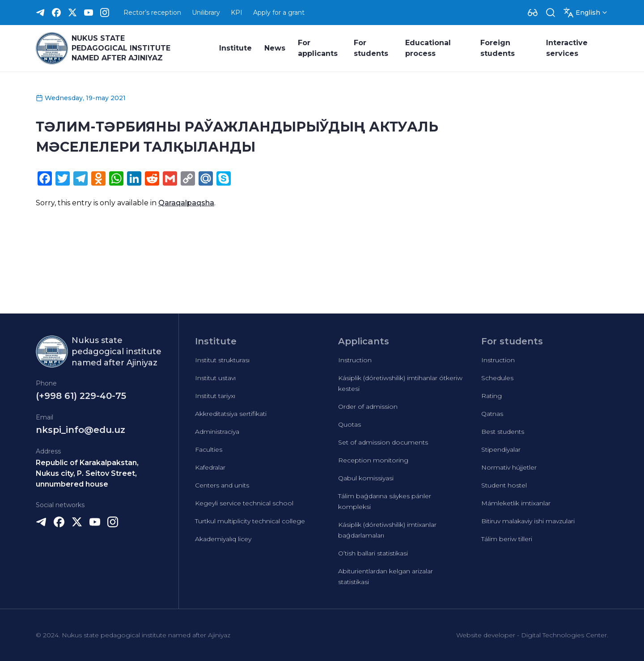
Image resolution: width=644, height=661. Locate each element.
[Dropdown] (533, 13)
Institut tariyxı (215, 396)
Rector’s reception (152, 13)
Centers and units (222, 485)
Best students (503, 432)
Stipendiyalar (501, 449)
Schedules (497, 378)
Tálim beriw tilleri (507, 539)
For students (371, 48)
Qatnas (492, 414)
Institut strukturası (222, 360)
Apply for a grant (279, 13)
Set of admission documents (383, 442)
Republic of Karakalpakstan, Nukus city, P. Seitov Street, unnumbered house (87, 473)
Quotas (350, 424)
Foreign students (498, 48)
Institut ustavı (215, 378)
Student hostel (504, 485)
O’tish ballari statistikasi (373, 553)
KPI (237, 13)
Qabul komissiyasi (366, 478)
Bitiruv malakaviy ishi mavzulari (528, 521)
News (275, 48)
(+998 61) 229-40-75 (81, 396)
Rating (491, 396)
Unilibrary (206, 13)
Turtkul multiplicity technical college (250, 521)
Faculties (209, 449)
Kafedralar (210, 467)
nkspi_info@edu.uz (80, 430)
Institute (235, 48)
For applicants (318, 48)
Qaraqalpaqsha (186, 203)
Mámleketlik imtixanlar (516, 503)
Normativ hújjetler (509, 467)
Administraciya (217, 432)
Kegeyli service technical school (244, 503)
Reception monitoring (373, 460)
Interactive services (567, 48)
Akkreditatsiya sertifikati (231, 414)
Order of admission (368, 407)
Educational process (428, 48)
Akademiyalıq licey (223, 539)
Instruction (355, 360)
